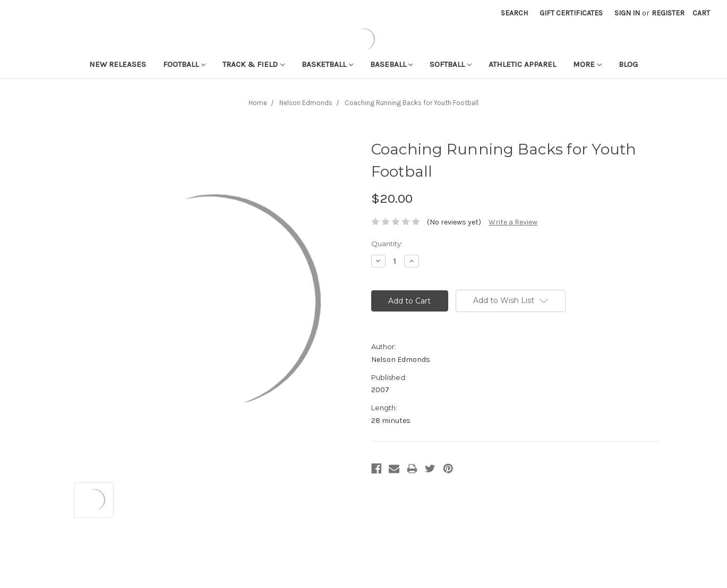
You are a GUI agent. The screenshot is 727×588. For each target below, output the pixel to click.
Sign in (627, 13)
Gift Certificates (571, 13)
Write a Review (513, 222)
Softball (451, 64)
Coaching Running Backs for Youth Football (412, 103)
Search (514, 13)
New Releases (118, 64)
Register (668, 13)
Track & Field (254, 64)
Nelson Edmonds (306, 103)
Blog (628, 64)
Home (258, 103)
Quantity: (387, 244)
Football (184, 64)
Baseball (392, 64)
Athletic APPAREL (522, 64)
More (587, 64)
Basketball (327, 64)
